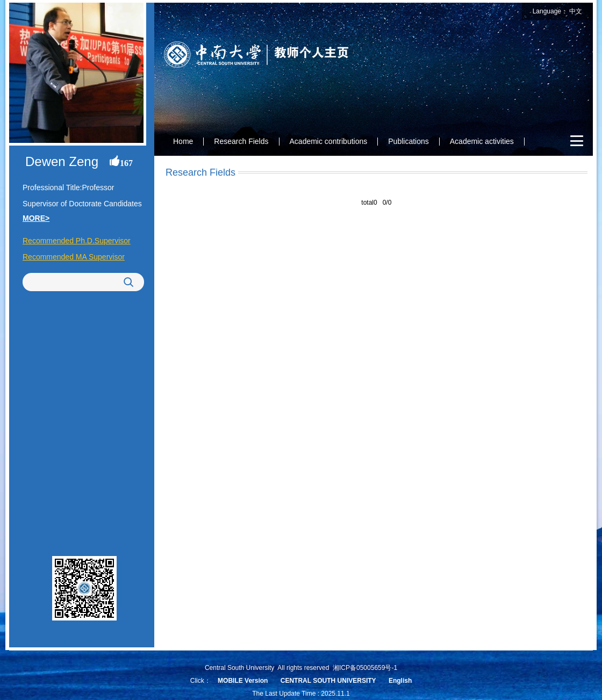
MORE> (36, 218)
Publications (408, 141)
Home (183, 141)
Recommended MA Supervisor (74, 257)
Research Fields (241, 141)
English (400, 681)
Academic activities (482, 141)
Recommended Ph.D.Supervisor (77, 241)
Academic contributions (329, 141)
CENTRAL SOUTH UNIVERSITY (328, 681)
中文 (576, 11)
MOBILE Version (243, 681)
